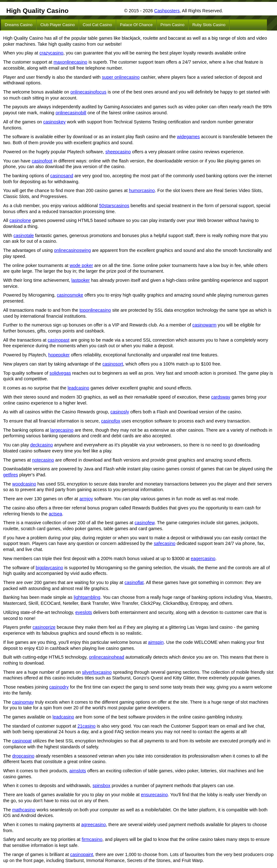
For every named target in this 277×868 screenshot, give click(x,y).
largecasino (62, 430)
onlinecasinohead (107, 657)
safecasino (164, 543)
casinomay (23, 702)
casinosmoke (70, 295)
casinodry (59, 687)
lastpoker (81, 280)
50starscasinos (114, 206)
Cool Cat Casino (97, 25)
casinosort (113, 364)
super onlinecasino (121, 77)
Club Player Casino (58, 25)
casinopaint (82, 854)
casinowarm (204, 325)
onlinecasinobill (71, 113)
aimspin (156, 642)
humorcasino (142, 190)
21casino (87, 726)
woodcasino (24, 484)
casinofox (111, 421)
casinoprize (44, 627)
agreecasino (93, 825)
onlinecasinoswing (73, 250)
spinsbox (102, 786)
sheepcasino (118, 152)
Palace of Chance (136, 25)
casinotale (24, 235)
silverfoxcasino (97, 672)
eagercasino (203, 559)
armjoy (86, 499)
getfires (11, 475)
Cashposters (167, 11)
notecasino (43, 460)
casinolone (20, 220)
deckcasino (42, 445)
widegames (188, 137)
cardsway (221, 397)
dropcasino (23, 756)
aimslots (78, 771)
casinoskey (54, 122)
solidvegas (60, 373)
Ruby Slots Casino (209, 25)
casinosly (120, 412)
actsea (55, 514)
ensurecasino (155, 795)
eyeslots (84, 612)
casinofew (145, 523)
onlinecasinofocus (88, 92)
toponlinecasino (95, 310)
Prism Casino (172, 25)
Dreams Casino (19, 25)
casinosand (62, 176)
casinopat (22, 741)
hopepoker (59, 355)
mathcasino (24, 810)
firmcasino (92, 839)
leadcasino (79, 388)
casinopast (59, 340)
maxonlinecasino (70, 62)
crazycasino (51, 53)
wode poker (81, 265)
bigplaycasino (49, 568)
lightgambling (87, 597)
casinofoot (42, 161)
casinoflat (134, 582)
